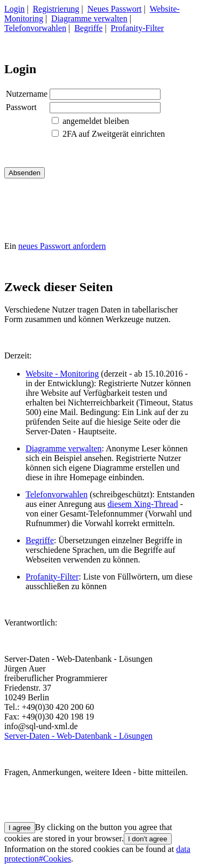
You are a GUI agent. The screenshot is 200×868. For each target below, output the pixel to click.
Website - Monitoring (62, 374)
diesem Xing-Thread (143, 504)
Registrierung (56, 9)
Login (14, 9)
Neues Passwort (115, 9)
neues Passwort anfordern (62, 246)
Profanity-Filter (138, 28)
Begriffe (88, 28)
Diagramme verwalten (89, 18)
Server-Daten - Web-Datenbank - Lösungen (78, 736)
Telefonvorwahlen (35, 28)
